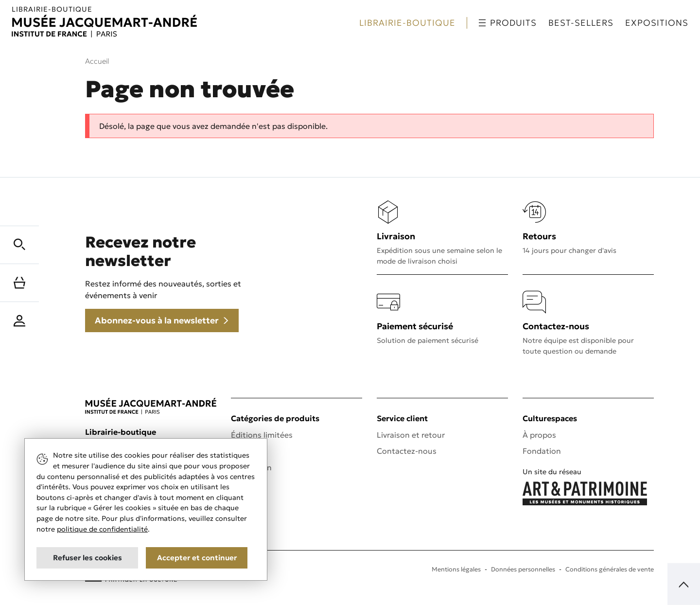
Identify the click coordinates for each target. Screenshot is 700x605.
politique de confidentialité (102, 529)
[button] (19, 244)
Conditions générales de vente (610, 569)
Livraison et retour (411, 435)
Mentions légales (456, 569)
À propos (539, 435)
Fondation (542, 451)
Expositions (657, 23)
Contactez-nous (407, 451)
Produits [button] (508, 23)
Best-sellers (581, 23)
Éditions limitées (262, 435)
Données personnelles (523, 569)
